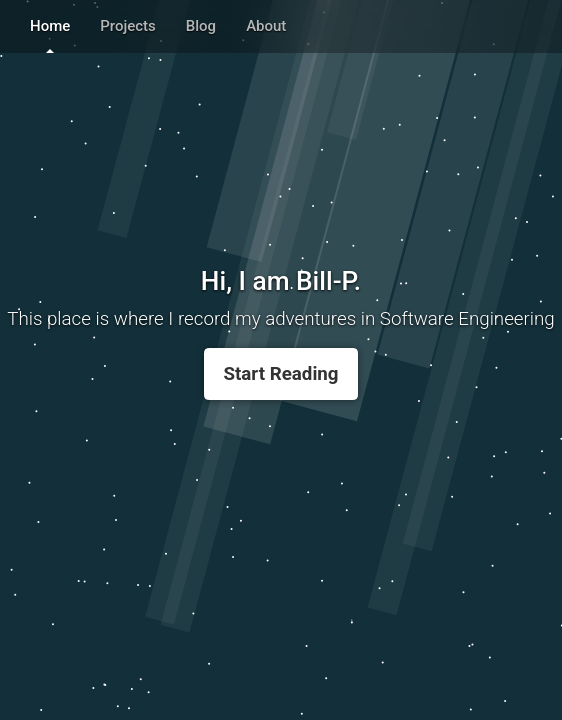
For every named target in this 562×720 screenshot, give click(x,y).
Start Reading (280, 374)
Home (50, 26)
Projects (128, 26)
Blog (201, 26)
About (266, 26)
